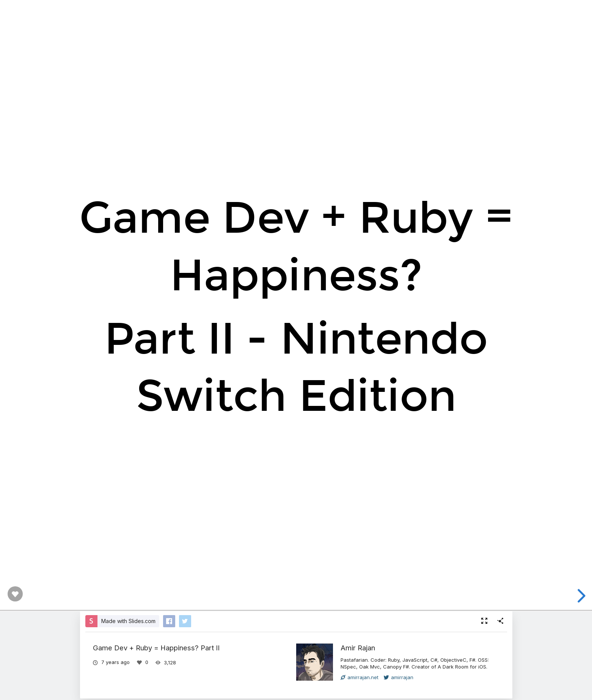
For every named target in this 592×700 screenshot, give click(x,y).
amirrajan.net (360, 677)
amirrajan (399, 677)
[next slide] (580, 596)
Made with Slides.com (128, 621)
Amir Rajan (358, 648)
